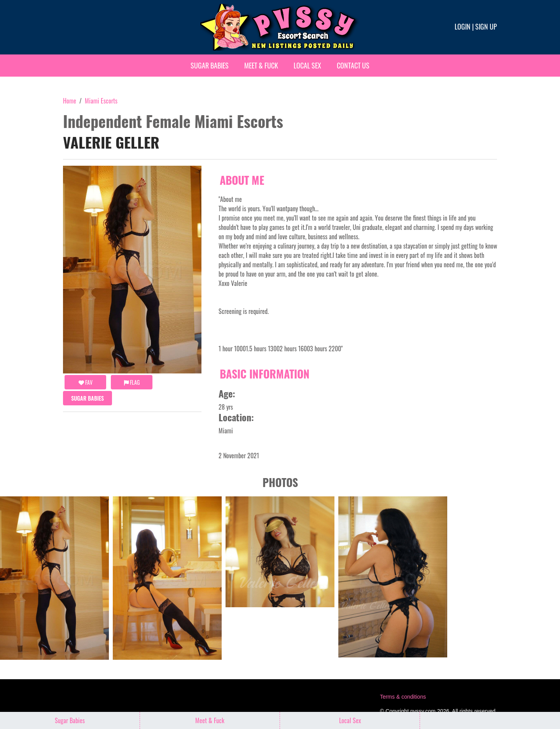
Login (463, 26)
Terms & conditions (403, 697)
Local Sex (307, 65)
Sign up (486, 26)
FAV (86, 382)
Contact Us (353, 65)
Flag (132, 382)
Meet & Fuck (261, 65)
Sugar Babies (210, 65)
